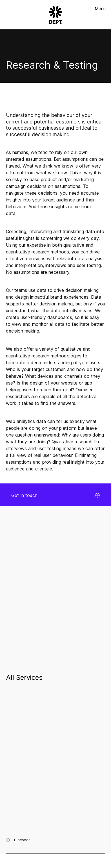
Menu (100, 8)
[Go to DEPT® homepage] (55, 15)
